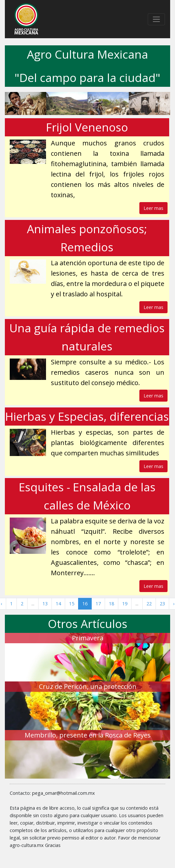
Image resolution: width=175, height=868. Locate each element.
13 (45, 604)
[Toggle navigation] (156, 19)
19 (125, 604)
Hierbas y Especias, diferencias (87, 416)
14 (58, 604)
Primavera (88, 638)
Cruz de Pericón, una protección (88, 686)
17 (98, 604)
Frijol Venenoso (87, 127)
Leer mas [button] (153, 208)
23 (162, 604)
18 (111, 604)
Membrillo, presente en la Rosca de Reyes (88, 735)
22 (149, 604)
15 (72, 604)
